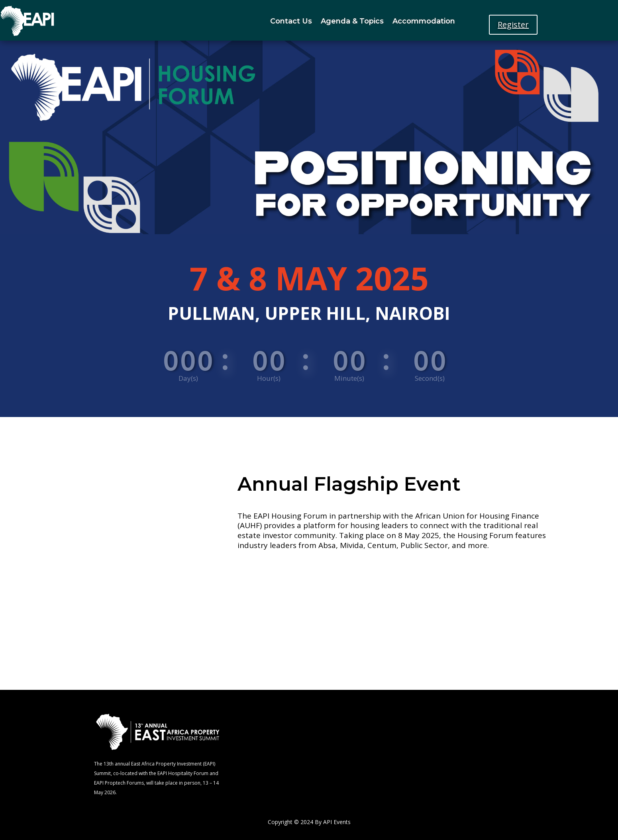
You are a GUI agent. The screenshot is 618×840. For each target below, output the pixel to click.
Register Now (334, 572)
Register (513, 24)
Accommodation (424, 21)
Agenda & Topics (352, 21)
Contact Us (291, 21)
